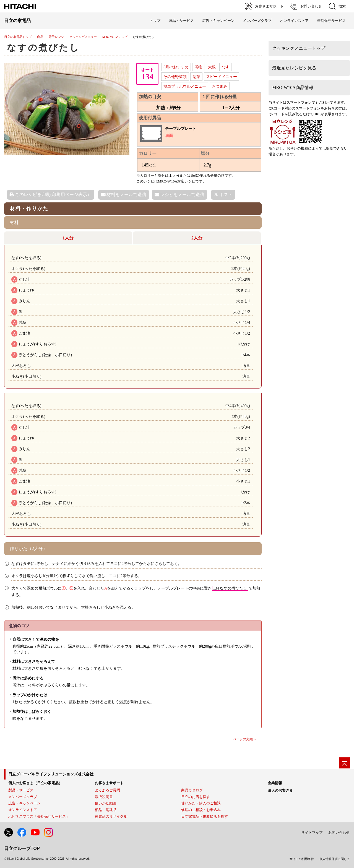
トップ (155, 21)
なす (225, 67)
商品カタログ (192, 790)
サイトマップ (312, 832)
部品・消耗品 (106, 810)
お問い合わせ (339, 832)
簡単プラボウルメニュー (185, 86)
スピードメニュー (222, 77)
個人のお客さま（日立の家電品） (35, 783)
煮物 (198, 67)
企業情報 (275, 783)
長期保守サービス (331, 21)
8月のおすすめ (176, 67)
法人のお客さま (280, 790)
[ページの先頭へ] (344, 763)
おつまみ (220, 86)
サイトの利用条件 (302, 859)
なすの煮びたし (43, 48)
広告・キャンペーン (24, 803)
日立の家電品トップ (18, 37)
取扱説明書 (104, 797)
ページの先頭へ (244, 739)
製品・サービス (21, 790)
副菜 (196, 77)
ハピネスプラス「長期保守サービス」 (39, 816)
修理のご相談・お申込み (201, 810)
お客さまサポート (109, 783)
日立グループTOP (22, 849)
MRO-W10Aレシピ (115, 37)
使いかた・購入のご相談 (201, 803)
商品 (40, 37)
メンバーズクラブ (257, 21)
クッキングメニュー (83, 37)
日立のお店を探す (196, 797)
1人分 (68, 238)
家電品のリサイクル (111, 816)
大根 (212, 67)
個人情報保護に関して (335, 859)
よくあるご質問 (107, 790)
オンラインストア (294, 21)
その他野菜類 (175, 77)
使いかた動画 (106, 803)
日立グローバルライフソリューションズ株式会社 (51, 774)
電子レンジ (56, 37)
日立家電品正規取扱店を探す (205, 816)
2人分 (197, 238)
